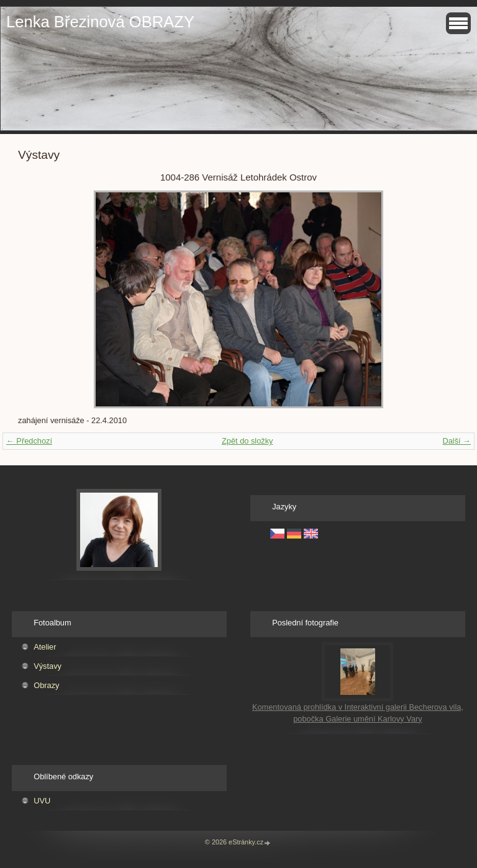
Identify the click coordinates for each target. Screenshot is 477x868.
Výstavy (48, 666)
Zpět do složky (248, 441)
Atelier (45, 647)
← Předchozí (29, 441)
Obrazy (46, 685)
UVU (42, 801)
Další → (457, 441)
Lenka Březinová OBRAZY (100, 22)
